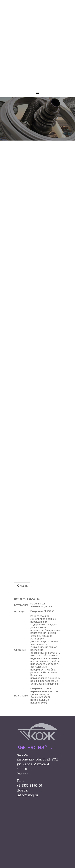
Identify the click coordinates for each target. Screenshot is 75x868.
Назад (22, 586)
